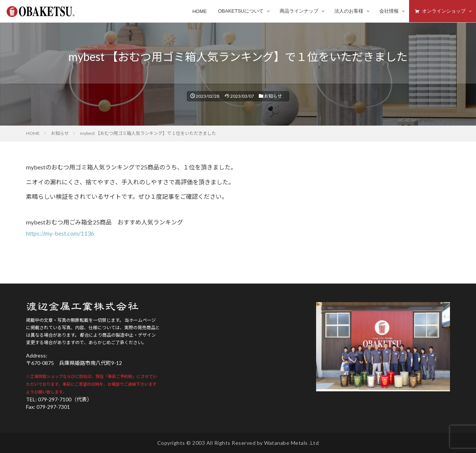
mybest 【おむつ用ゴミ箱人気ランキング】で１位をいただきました (148, 133)
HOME (33, 133)
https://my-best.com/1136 (60, 233)
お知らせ (273, 96)
